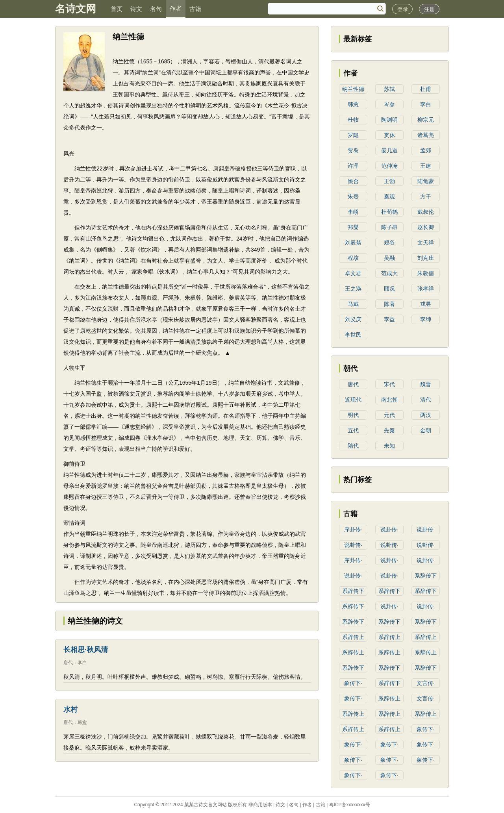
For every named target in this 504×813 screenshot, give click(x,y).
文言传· (426, 683)
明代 (353, 415)
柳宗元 (426, 120)
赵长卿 (426, 227)
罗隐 (353, 135)
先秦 (389, 430)
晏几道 (389, 150)
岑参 (389, 104)
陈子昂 (389, 227)
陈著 (389, 304)
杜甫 (426, 89)
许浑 (353, 166)
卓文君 (353, 273)
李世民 (353, 335)
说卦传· (389, 530)
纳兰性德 (353, 89)
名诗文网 (76, 9)
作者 (176, 8)
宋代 (389, 384)
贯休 (389, 135)
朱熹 (353, 196)
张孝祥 (426, 289)
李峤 (353, 212)
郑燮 (353, 227)
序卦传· (353, 530)
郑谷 (389, 243)
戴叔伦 (426, 212)
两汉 (426, 415)
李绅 (426, 319)
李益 (389, 319)
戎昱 (426, 304)
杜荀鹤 (389, 212)
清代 (426, 400)
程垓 (353, 258)
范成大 (389, 273)
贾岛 (353, 150)
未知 (389, 446)
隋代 (353, 446)
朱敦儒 (426, 273)
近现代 (353, 400)
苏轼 (389, 89)
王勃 (389, 181)
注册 (430, 9)
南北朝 (389, 400)
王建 (426, 166)
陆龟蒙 (426, 181)
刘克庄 (426, 258)
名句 (156, 9)
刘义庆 (353, 319)
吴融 (389, 258)
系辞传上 (353, 637)
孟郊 (426, 150)
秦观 (389, 196)
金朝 (426, 430)
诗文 (136, 9)
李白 (82, 663)
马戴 (353, 304)
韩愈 (82, 722)
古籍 (195, 9)
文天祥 (426, 243)
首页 (117, 9)
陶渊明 (389, 120)
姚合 (353, 181)
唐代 (68, 663)
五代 (353, 430)
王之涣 (353, 289)
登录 (403, 9)
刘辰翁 (353, 243)
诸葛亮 (426, 135)
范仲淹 (389, 166)
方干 (426, 196)
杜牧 (353, 120)
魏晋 (426, 384)
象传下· (353, 683)
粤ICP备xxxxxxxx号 (350, 805)
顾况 (389, 289)
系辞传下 (426, 576)
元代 (389, 415)
